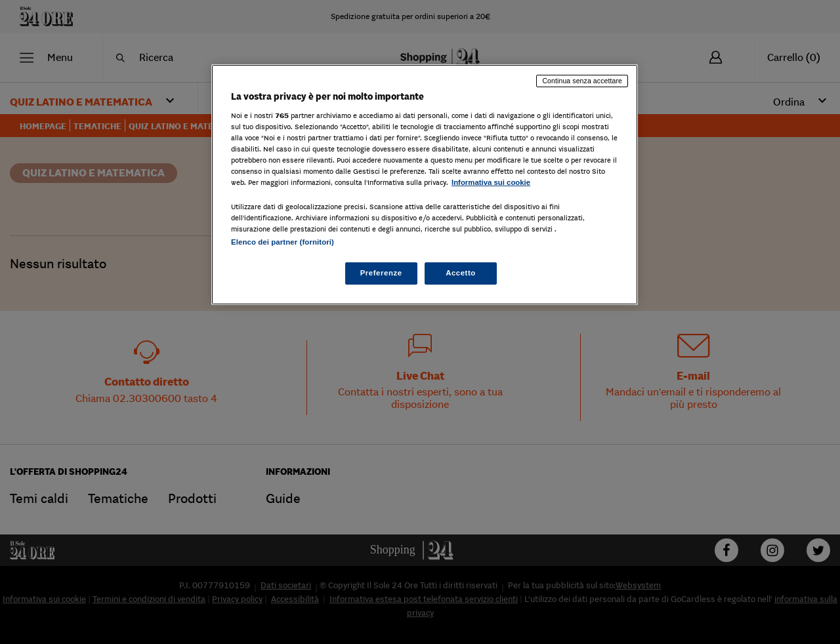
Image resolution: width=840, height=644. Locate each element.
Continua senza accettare (582, 81)
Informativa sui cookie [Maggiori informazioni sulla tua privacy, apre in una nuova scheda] (491, 182)
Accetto (461, 273)
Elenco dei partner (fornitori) (283, 242)
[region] (425, 185)
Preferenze (381, 273)
